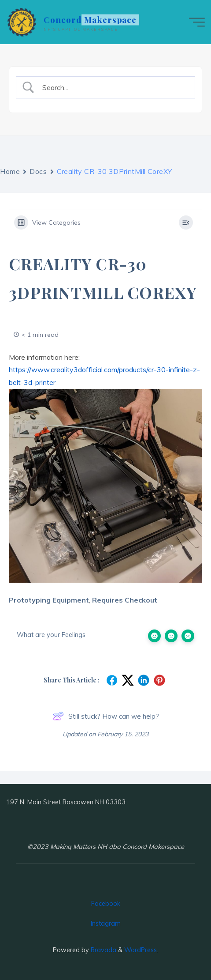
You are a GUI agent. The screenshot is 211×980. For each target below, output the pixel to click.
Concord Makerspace (90, 20)
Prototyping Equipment (49, 600)
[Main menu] (197, 22)
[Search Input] (113, 87)
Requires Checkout (125, 600)
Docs (38, 171)
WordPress (141, 950)
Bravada (103, 950)
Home (10, 171)
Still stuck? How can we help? (106, 716)
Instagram (106, 923)
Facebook (106, 904)
